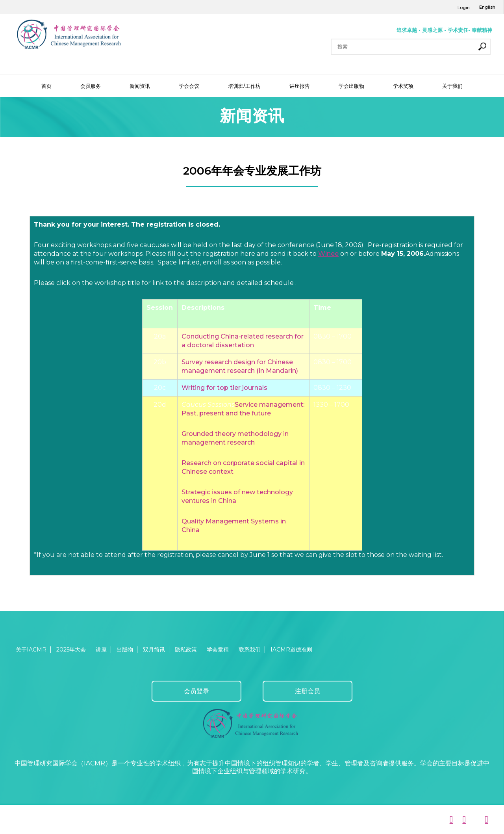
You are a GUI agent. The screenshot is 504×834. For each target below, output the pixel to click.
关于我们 (452, 86)
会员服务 (91, 86)
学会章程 (218, 650)
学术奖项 (403, 86)
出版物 (125, 650)
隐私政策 (186, 650)
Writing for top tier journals (224, 388)
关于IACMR (31, 650)
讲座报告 (300, 86)
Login (464, 7)
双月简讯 (154, 650)
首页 (46, 86)
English (487, 7)
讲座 (101, 650)
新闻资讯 (140, 86)
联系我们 (250, 650)
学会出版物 (351, 86)
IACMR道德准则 (291, 650)
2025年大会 (71, 650)
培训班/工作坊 (244, 86)
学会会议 (189, 86)
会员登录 (196, 691)
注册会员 (308, 691)
